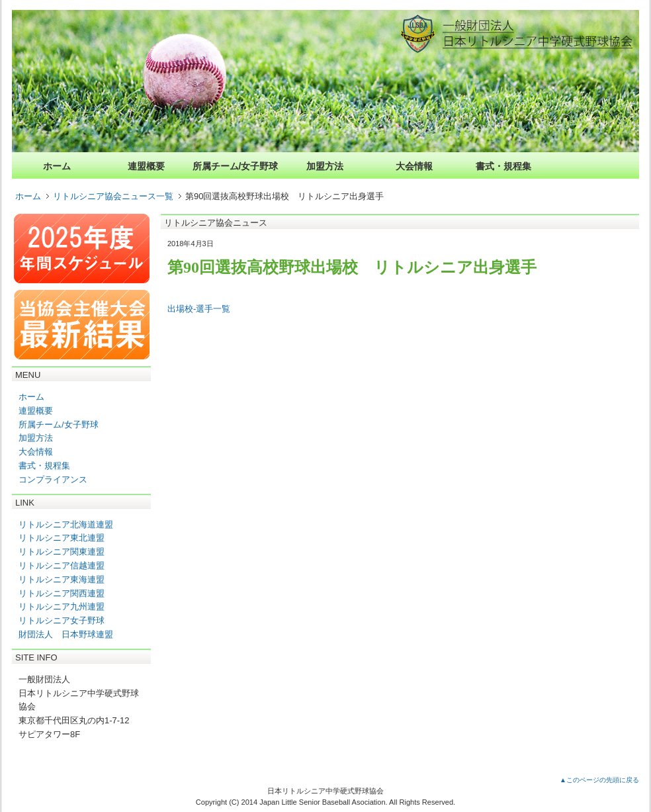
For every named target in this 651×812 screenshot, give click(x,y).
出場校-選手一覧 (199, 309)
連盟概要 (146, 166)
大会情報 (414, 166)
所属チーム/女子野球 (236, 166)
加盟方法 (325, 166)
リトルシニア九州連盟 (62, 607)
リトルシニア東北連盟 (62, 538)
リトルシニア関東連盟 (62, 552)
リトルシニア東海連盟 (62, 579)
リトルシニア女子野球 (62, 620)
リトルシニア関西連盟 (62, 593)
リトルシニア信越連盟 (62, 565)
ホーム (57, 166)
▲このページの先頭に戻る (599, 780)
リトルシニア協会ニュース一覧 (113, 196)
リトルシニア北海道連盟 (66, 524)
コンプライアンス (53, 479)
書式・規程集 (503, 166)
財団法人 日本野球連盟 (66, 634)
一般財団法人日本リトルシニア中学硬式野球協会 (533, 33)
